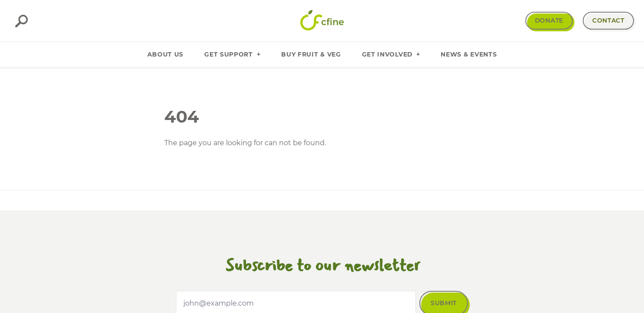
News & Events (469, 54)
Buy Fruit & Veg (311, 54)
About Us (166, 54)
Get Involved (391, 54)
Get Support (232, 54)
